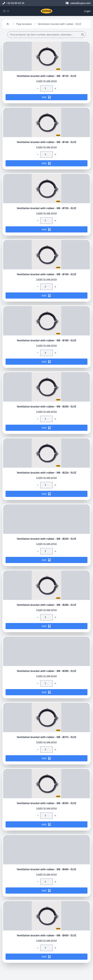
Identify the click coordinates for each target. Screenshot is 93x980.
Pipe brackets (24, 24)
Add (46, 97)
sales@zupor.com (78, 3)
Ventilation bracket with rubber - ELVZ (60, 24)
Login (87, 11)
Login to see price (47, 81)
